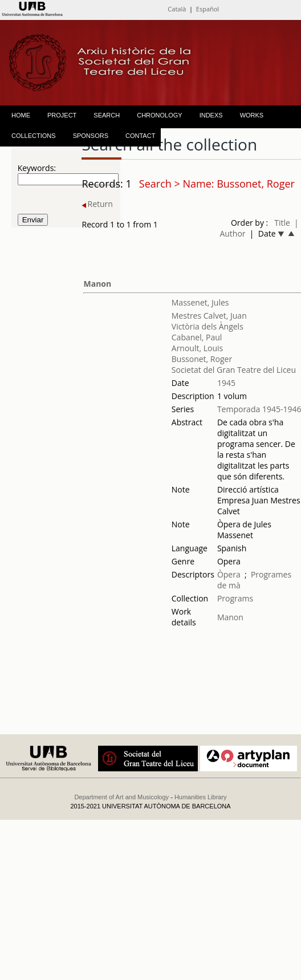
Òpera (229, 574)
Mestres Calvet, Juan (209, 316)
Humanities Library (201, 797)
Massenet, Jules (200, 302)
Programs (235, 598)
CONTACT (140, 136)
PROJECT (62, 115)
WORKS (252, 115)
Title (282, 223)
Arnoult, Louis (197, 348)
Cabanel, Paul (197, 337)
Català (177, 9)
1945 (226, 383)
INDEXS (211, 115)
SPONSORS (91, 136)
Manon (97, 284)
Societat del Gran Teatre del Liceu (234, 370)
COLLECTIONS (34, 136)
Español (208, 9)
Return (97, 204)
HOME (21, 115)
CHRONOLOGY (159, 115)
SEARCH (107, 115)
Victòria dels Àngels (208, 326)
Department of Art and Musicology (121, 797)
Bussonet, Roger (202, 359)
